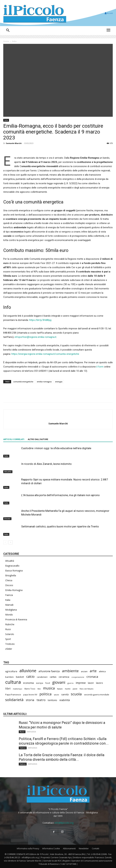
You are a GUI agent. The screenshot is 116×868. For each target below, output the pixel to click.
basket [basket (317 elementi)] (20, 677)
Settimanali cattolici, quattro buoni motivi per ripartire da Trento (60, 526)
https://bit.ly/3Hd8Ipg (40, 320)
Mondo (9, 615)
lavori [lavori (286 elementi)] (91, 683)
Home (6, 41)
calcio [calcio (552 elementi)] (30, 677)
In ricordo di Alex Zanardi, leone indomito (46, 464)
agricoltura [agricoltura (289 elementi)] (11, 671)
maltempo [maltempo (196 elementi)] (18, 689)
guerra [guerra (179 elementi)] (70, 683)
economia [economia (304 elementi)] (28, 683)
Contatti (96, 849)
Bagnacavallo (12, 566)
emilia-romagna (44, 382)
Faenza (9, 595)
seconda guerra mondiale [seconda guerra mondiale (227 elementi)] (97, 695)
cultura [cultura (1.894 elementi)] (13, 682)
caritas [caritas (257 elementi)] (53, 677)
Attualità (8, 472)
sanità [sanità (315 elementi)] (65, 694)
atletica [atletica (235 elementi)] (102, 671)
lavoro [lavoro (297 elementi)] (100, 683)
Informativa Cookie (51, 849)
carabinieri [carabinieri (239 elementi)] (42, 677)
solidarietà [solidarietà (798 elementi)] (14, 700)
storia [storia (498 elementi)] (30, 700)
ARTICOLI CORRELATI (14, 439)
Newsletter (84, 849)
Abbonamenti (69, 849)
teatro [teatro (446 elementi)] (41, 700)
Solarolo (10, 634)
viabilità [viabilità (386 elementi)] (65, 700)
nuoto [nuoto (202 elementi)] (68, 689)
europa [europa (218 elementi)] (40, 683)
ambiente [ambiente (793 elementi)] (70, 671)
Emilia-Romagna (14, 590)
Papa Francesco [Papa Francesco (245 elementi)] (13, 695)
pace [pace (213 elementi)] (75, 689)
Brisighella (11, 575)
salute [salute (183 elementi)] (56, 695)
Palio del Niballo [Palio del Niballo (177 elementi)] (87, 689)
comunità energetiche (23, 382)
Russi (8, 629)
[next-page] (11, 542)
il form (100, 367)
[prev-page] (5, 542)
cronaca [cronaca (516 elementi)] (92, 677)
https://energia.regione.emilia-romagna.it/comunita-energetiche (45, 354)
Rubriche (10, 624)
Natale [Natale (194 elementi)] (60, 689)
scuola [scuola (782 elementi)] (76, 694)
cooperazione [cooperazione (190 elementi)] (78, 677)
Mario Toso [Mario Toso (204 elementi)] (30, 689)
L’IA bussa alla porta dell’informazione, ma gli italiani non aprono (60, 495)
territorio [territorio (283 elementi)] (52, 700)
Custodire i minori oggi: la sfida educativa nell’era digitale (56, 448)
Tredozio (10, 644)
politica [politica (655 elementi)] (46, 694)
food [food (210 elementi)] (48, 683)
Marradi (9, 605)
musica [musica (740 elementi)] (49, 688)
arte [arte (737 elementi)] (93, 671)
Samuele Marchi (14, 143)
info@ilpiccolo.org (64, 823)
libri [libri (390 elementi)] (8, 688)
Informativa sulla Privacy (28, 849)
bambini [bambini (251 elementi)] (9, 677)
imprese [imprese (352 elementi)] (81, 683)
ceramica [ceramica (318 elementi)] (64, 677)
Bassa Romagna (14, 571)
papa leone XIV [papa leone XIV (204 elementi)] (30, 695)
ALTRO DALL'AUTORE (38, 439)
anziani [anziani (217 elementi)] (84, 671)
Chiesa (9, 580)
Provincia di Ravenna (16, 619)
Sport (8, 639)
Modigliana (11, 610)
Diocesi (7, 519)
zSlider (9, 649)
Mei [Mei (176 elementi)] (39, 689)
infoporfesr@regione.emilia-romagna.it (35, 337)
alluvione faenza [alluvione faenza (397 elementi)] (49, 671)
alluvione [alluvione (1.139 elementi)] (28, 671)
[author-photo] (58, 418)
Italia (14, 41)
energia (59, 382)
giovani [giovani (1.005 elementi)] (59, 682)
